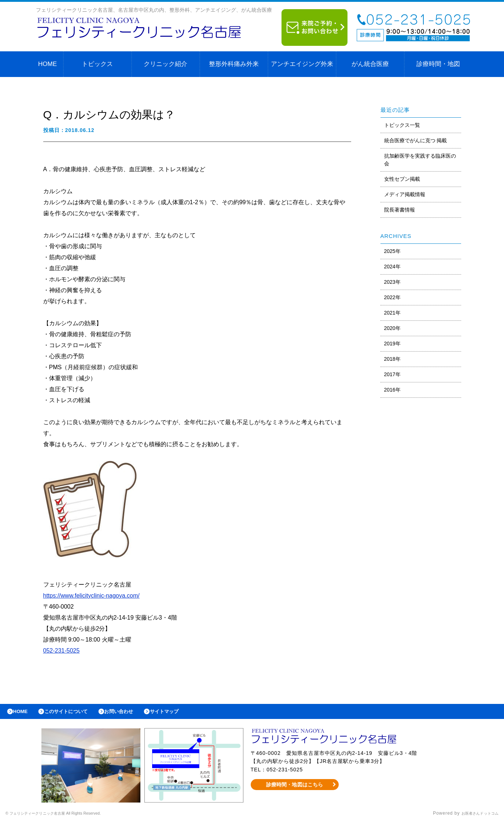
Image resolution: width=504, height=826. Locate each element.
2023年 (392, 282)
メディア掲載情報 (405, 194)
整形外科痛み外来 (234, 64)
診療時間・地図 (438, 64)
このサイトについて (75, 713)
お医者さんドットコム (475, 817)
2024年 (392, 267)
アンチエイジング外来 (302, 64)
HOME (47, 64)
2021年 (392, 313)
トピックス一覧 (402, 125)
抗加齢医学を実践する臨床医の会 (420, 160)
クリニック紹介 (165, 64)
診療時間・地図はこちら (295, 788)
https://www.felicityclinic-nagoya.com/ (91, 596)
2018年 (392, 359)
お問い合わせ (134, 713)
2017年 (392, 374)
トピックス (97, 64)
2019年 (392, 344)
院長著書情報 (400, 210)
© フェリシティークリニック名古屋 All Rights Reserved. (68, 817)
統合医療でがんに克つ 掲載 (416, 140)
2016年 (392, 390)
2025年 (392, 251)
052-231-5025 (62, 651)
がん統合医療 (370, 64)
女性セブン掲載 (402, 179)
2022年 (392, 297)
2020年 (392, 328)
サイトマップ (185, 713)
